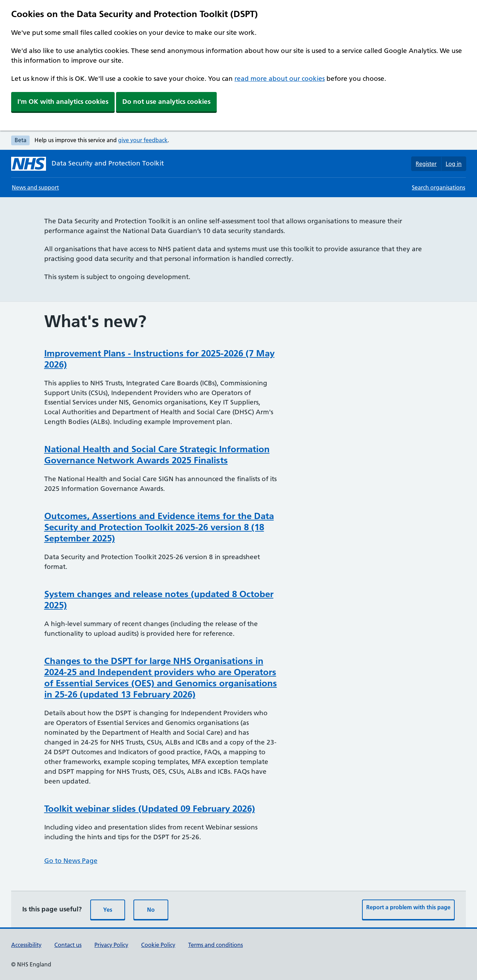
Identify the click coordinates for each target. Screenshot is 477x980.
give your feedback (143, 140)
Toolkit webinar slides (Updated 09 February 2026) (150, 809)
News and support (35, 187)
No (151, 910)
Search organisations (438, 187)
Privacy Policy (111, 945)
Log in (454, 164)
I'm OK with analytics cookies (63, 102)
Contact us (68, 945)
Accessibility (26, 945)
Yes (108, 910)
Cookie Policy (158, 945)
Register (426, 164)
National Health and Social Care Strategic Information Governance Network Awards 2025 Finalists (157, 455)
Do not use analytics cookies (166, 102)
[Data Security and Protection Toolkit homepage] (87, 164)
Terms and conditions (216, 945)
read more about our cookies (280, 79)
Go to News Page (71, 861)
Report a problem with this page (408, 907)
